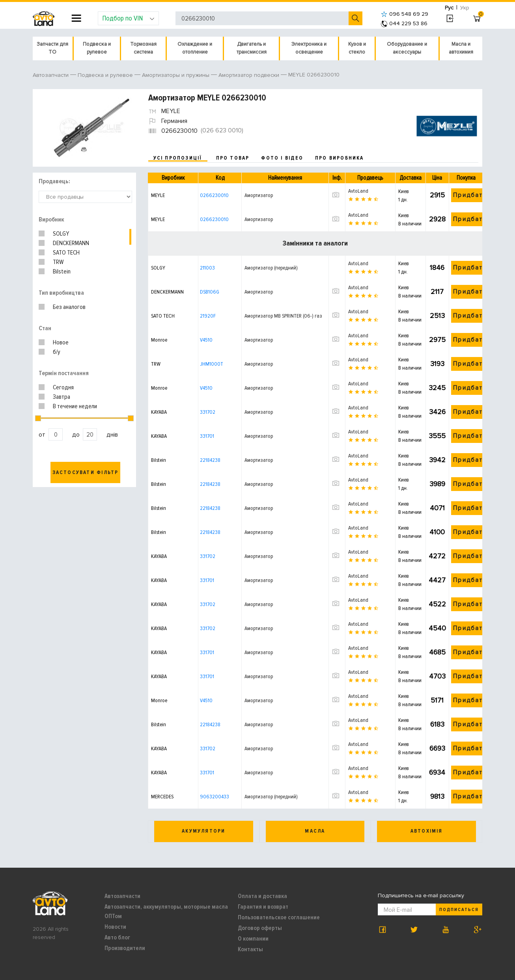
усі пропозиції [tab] (178, 158)
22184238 (210, 460)
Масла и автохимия (461, 48)
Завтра (62, 397)
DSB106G (210, 292)
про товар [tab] (233, 158)
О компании (253, 939)
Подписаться (459, 910)
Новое (61, 342)
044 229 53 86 (404, 23)
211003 (207, 268)
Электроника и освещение (309, 48)
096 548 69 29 (405, 14)
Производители (125, 948)
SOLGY (61, 234)
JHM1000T (212, 364)
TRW (58, 262)
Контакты (250, 949)
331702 (208, 412)
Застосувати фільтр (86, 472)
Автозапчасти (122, 896)
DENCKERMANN (71, 243)
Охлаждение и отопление (195, 48)
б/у (57, 352)
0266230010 (214, 195)
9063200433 (215, 797)
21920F (208, 316)
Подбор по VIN (128, 18)
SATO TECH (66, 253)
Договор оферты (260, 928)
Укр (465, 8)
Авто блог (117, 937)
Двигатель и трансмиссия (252, 48)
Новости (115, 927)
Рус (449, 8)
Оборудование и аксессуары (407, 48)
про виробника (340, 158)
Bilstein (62, 271)
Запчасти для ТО (52, 48)
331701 (207, 436)
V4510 (206, 340)
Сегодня (63, 387)
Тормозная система (143, 48)
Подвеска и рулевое (97, 48)
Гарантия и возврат (263, 907)
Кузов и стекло (357, 48)
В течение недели (75, 406)
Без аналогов (69, 307)
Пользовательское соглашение (279, 917)
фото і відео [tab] (282, 158)
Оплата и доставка (262, 896)
